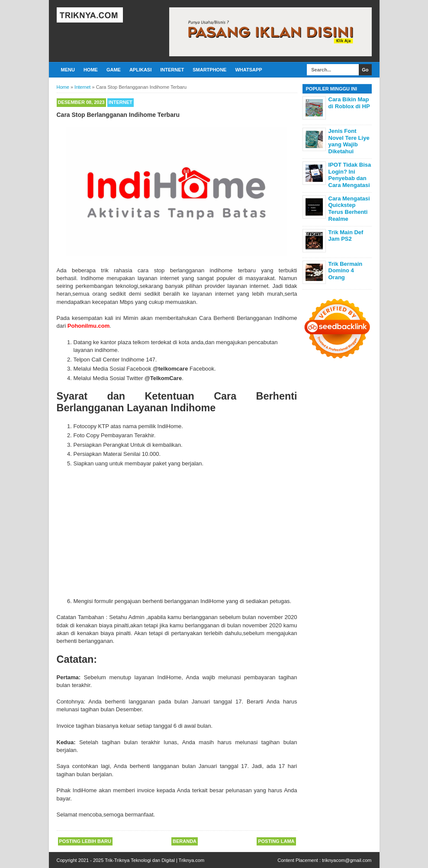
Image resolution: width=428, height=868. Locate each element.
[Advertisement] (194, 532)
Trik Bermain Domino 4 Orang (346, 271)
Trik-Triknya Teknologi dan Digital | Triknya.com (154, 860)
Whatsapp (248, 70)
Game (114, 70)
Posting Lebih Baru (85, 841)
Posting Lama (276, 841)
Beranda (185, 841)
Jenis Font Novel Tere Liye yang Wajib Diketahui (349, 141)
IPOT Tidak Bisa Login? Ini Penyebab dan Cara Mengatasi (350, 175)
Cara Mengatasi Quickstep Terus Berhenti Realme (349, 209)
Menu (68, 70)
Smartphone (209, 70)
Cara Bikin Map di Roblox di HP (349, 103)
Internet (172, 70)
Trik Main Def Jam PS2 (346, 236)
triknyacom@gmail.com (347, 860)
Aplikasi (140, 70)
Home (91, 70)
